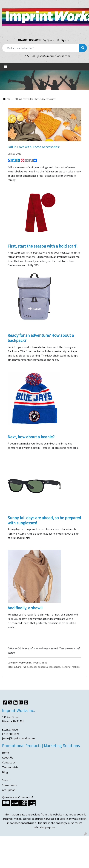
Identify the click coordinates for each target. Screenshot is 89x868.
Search (6, 780)
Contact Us (9, 762)
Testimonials (10, 767)
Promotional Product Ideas (33, 663)
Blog (5, 772)
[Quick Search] (41, 48)
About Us (8, 757)
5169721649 (28, 56)
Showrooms (9, 785)
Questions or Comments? (18, 797)
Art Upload (9, 790)
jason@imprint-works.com (54, 56)
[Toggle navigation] (5, 66)
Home (7, 99)
